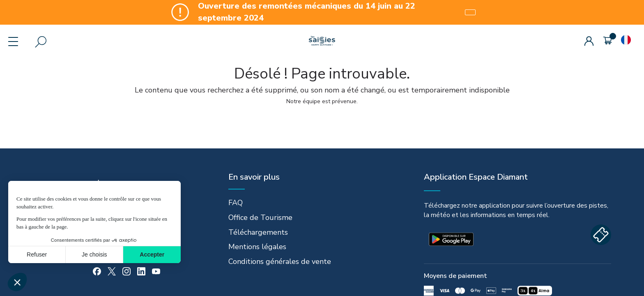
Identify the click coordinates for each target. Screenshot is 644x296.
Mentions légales (257, 247)
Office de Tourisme (260, 217)
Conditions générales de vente (280, 261)
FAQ (236, 203)
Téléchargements (258, 232)
